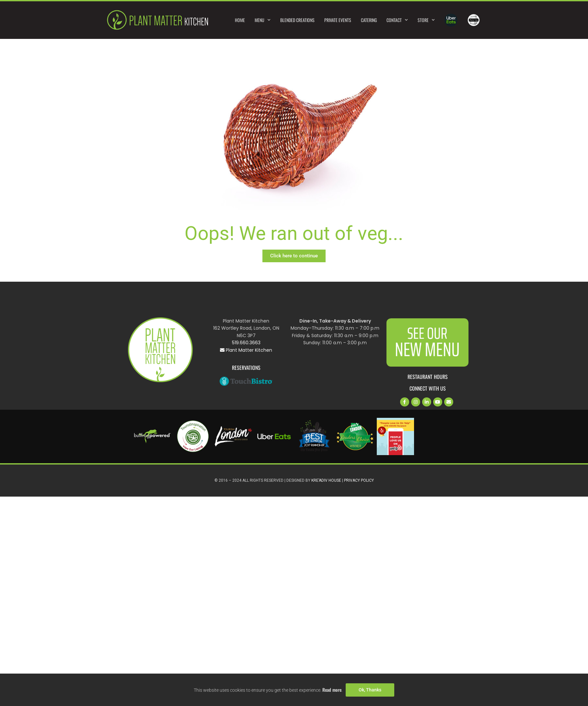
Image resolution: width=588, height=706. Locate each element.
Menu (263, 20)
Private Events (338, 20)
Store (426, 20)
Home (240, 20)
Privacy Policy (359, 480)
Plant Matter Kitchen (246, 350)
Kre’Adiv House (326, 480)
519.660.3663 (246, 343)
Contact (397, 20)
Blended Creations (297, 20)
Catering (369, 20)
